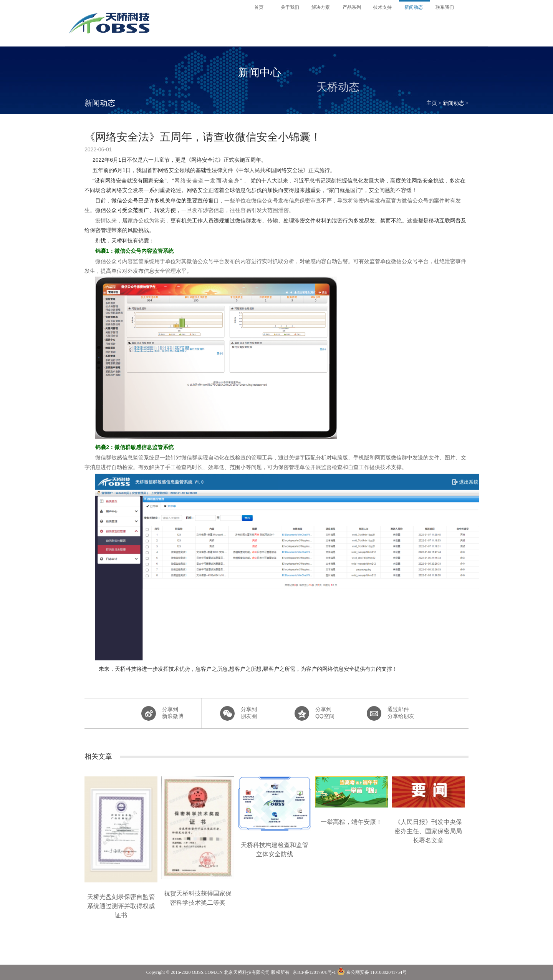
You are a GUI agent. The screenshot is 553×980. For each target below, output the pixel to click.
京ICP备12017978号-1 (314, 972)
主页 (432, 103)
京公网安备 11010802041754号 (372, 971)
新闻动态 (454, 103)
